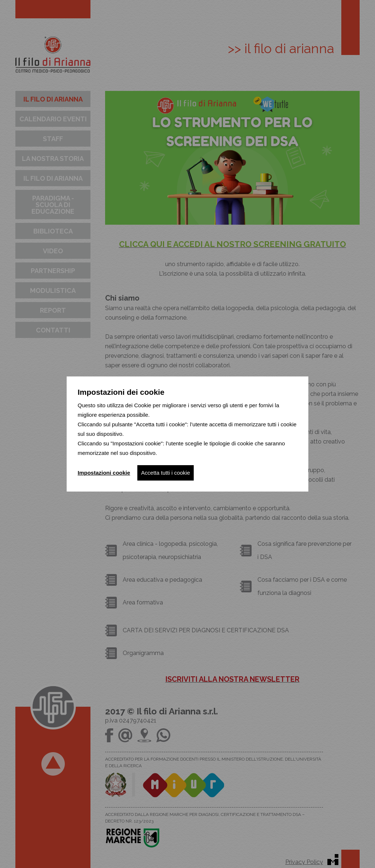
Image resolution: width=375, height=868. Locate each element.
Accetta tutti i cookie (165, 473)
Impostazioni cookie (104, 473)
